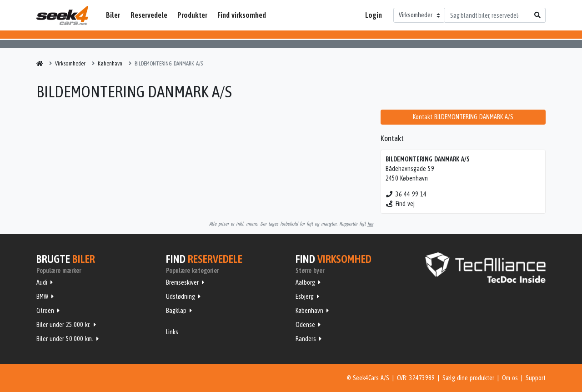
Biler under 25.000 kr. (63, 325)
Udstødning (181, 297)
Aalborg (305, 282)
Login (374, 15)
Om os (510, 378)
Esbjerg (305, 297)
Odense (305, 325)
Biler (113, 15)
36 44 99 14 (406, 194)
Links (172, 332)
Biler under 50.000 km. (65, 339)
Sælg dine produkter (468, 378)
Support (536, 378)
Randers (306, 339)
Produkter (192, 15)
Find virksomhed (242, 15)
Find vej (400, 204)
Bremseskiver (182, 282)
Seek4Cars (62, 15)
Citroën (45, 311)
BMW (42, 297)
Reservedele (149, 15)
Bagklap (176, 311)
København (309, 311)
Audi (42, 282)
